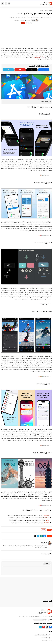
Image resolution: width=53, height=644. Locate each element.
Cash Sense (46, 518)
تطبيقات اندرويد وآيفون (40, 57)
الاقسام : (50, 620)
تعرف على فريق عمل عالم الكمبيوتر (43, 635)
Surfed (48, 520)
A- (22, 23)
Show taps (47, 523)
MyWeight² (47, 515)
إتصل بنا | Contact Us (46, 638)
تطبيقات (42, 11)
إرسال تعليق (47, 564)
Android (40, 235)
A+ (24, 23)
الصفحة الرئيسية (48, 11)
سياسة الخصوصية (47, 641)
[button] (45, 536)
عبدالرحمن (33, 20)
